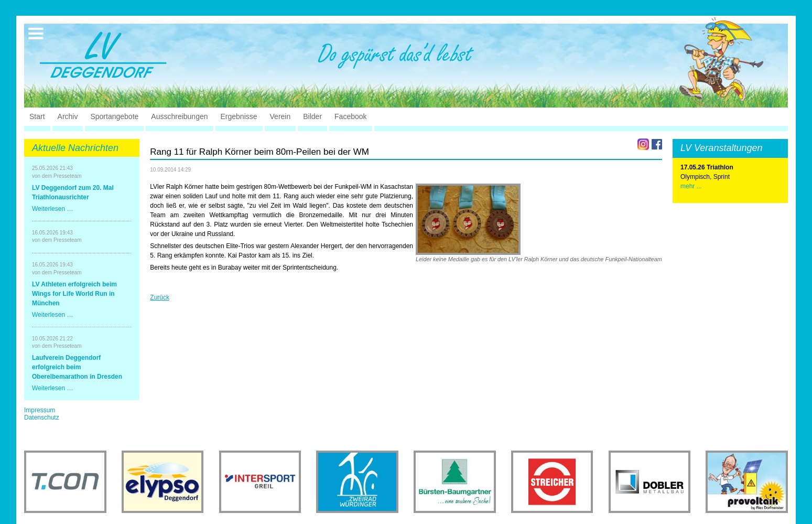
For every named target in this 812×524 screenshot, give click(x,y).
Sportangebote (114, 116)
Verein (280, 116)
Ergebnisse (239, 116)
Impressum (40, 410)
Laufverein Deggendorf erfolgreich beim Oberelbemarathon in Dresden (77, 367)
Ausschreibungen (179, 116)
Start (37, 116)
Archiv (68, 116)
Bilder (312, 116)
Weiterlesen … (52, 209)
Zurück (160, 297)
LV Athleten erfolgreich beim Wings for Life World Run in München (74, 294)
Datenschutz (42, 418)
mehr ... (691, 186)
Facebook (350, 116)
